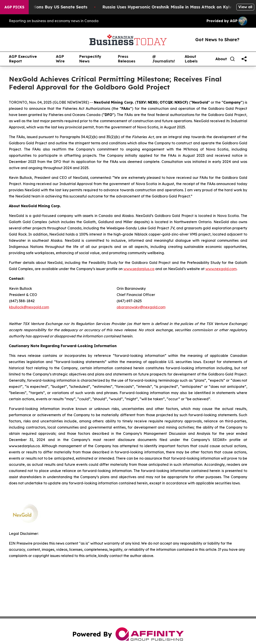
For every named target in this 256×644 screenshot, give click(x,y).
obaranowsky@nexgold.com (141, 307)
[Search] (232, 59)
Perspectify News (90, 59)
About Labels (191, 59)
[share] (244, 59)
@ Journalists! (164, 59)
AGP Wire (60, 59)
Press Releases (127, 59)
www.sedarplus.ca (139, 269)
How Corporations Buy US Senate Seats (51, 7)
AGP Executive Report (23, 59)
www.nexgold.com (221, 269)
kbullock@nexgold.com (29, 307)
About (221, 59)
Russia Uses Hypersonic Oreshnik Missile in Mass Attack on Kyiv (171, 7)
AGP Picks (14, 7)
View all (245, 7)
